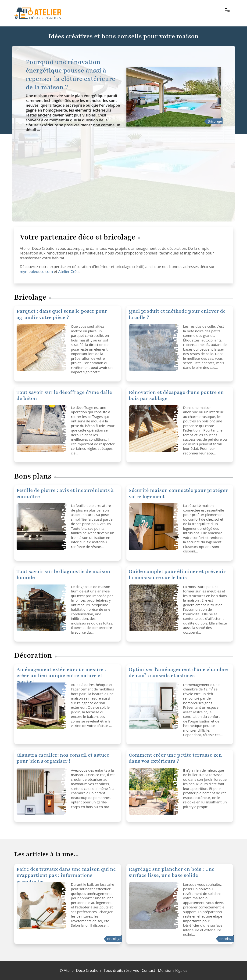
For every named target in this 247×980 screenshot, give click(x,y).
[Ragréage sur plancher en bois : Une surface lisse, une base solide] (154, 906)
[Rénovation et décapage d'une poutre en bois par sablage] (154, 429)
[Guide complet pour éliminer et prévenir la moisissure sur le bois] (154, 608)
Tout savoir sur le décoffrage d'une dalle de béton (64, 395)
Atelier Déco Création (82, 970)
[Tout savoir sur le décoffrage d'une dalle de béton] (42, 429)
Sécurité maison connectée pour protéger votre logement (178, 493)
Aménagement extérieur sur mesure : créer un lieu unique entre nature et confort (61, 676)
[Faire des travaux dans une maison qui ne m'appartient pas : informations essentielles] (42, 906)
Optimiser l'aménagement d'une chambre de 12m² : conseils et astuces (178, 673)
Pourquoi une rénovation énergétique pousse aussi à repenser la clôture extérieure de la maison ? (70, 75)
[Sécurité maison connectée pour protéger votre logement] (42, 527)
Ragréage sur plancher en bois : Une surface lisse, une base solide (172, 872)
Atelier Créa (68, 272)
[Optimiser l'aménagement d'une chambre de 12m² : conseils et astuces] (42, 706)
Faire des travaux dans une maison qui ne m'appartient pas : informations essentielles (66, 875)
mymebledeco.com (36, 272)
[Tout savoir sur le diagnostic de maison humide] (42, 608)
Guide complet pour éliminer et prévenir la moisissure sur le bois (177, 575)
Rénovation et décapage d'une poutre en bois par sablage (176, 395)
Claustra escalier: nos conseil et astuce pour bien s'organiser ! (63, 758)
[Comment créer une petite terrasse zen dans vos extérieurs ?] (154, 791)
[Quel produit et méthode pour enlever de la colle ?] (42, 348)
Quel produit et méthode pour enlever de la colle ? (177, 314)
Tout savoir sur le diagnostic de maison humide (63, 575)
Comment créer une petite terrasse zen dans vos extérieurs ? (175, 758)
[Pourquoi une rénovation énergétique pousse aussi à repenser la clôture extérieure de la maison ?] (174, 97)
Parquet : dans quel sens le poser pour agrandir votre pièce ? (62, 314)
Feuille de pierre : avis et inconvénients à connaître (65, 493)
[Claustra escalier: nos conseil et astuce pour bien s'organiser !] (42, 791)
